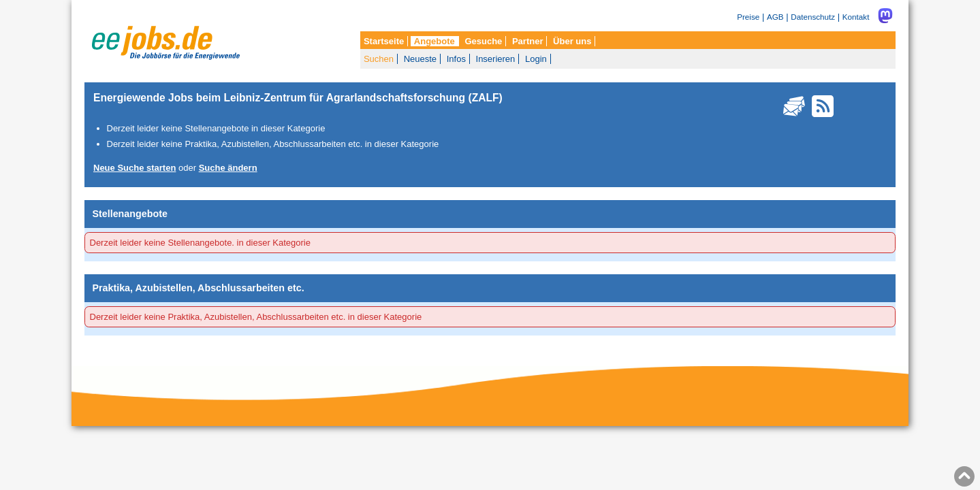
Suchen (379, 59)
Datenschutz (813, 17)
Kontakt (856, 17)
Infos (456, 59)
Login (536, 59)
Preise (748, 17)
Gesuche (483, 41)
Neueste (420, 59)
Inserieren (496, 59)
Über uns (572, 41)
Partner (528, 41)
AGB (775, 17)
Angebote (434, 41)
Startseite (384, 41)
